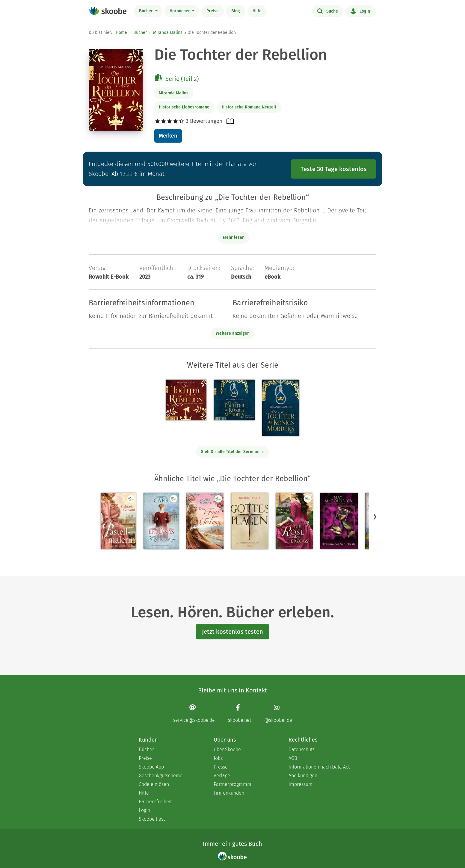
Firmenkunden (229, 793)
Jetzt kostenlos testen (232, 632)
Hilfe (257, 11)
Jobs (218, 758)
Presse (221, 767)
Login (360, 11)
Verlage (222, 776)
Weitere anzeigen (233, 333)
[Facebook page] (240, 714)
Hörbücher (180, 11)
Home (121, 33)
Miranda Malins (168, 33)
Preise (213, 11)
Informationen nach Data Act (319, 767)
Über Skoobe (227, 750)
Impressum (301, 784)
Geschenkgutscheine (161, 776)
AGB (293, 758)
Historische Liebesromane (184, 107)
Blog (236, 11)
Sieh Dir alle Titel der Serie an (233, 452)
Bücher (147, 11)
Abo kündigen (303, 776)
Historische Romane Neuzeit (249, 107)
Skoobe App (151, 767)
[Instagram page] (278, 714)
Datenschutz (302, 750)
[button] (375, 517)
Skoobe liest (152, 819)
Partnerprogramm (232, 784)
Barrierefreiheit (155, 802)
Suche (328, 11)
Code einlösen (154, 784)
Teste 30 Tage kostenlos (334, 169)
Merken (168, 136)
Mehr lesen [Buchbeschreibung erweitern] (234, 237)
